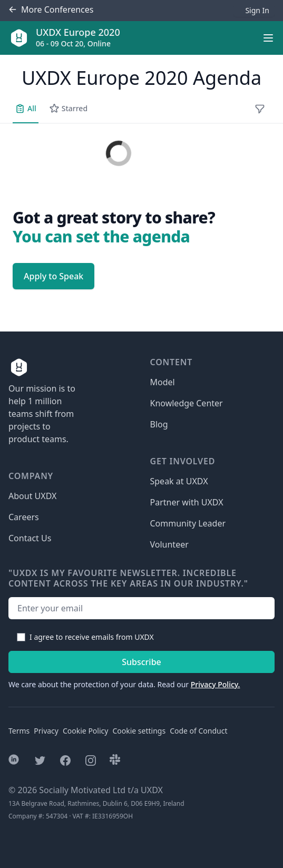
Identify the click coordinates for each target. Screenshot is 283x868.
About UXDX (32, 496)
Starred (68, 109)
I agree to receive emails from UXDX (92, 637)
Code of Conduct (198, 731)
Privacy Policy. (216, 684)
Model (163, 382)
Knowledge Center (187, 403)
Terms (19, 731)
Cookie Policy (85, 731)
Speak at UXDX (179, 481)
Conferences (51, 10)
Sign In (257, 10)
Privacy (46, 731)
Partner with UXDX (187, 502)
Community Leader (188, 523)
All (26, 109)
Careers (24, 517)
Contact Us (30, 538)
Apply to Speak (53, 276)
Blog (159, 424)
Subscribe (142, 662)
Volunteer (169, 544)
